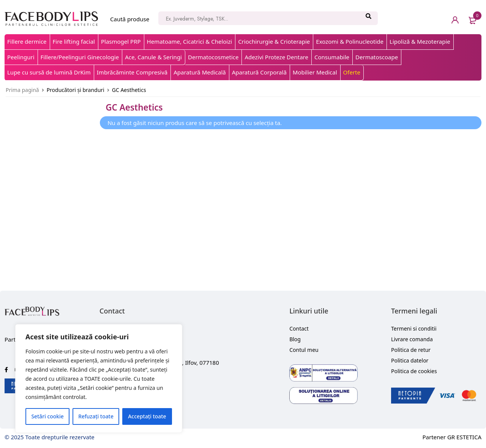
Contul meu (304, 350)
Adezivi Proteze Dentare (276, 57)
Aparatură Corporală (259, 72)
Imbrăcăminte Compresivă (132, 72)
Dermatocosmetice (213, 57)
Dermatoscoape (377, 57)
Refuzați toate (96, 416)
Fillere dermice (27, 41)
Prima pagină (22, 90)
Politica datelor (410, 360)
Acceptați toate (147, 416)
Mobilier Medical (315, 72)
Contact (299, 328)
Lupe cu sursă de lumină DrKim (49, 72)
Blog (295, 339)
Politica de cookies (414, 371)
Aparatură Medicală (200, 72)
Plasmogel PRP (121, 41)
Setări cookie (47, 416)
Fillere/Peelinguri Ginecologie (80, 57)
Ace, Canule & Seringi (153, 57)
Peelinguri (21, 57)
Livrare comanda (412, 339)
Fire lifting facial (74, 41)
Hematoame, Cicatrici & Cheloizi (190, 41)
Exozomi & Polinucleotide (350, 41)
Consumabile (332, 57)
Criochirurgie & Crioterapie (274, 41)
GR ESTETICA (464, 437)
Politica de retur (411, 350)
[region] (99, 379)
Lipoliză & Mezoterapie (420, 41)
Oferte (352, 72)
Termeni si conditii (414, 328)
